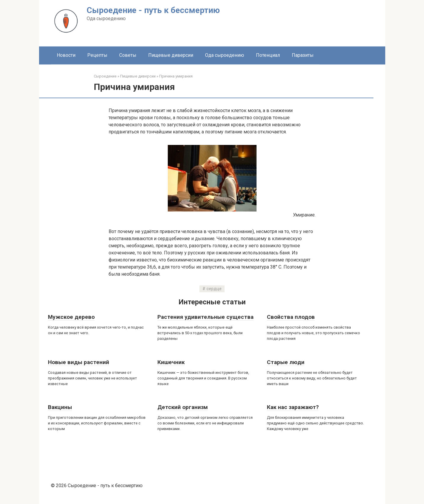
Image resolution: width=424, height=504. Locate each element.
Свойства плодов (291, 317)
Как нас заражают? (293, 407)
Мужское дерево (71, 317)
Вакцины (60, 407)
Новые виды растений (79, 362)
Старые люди (286, 362)
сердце (214, 289)
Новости (66, 55)
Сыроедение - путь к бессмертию (153, 10)
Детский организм (183, 407)
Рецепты (97, 55)
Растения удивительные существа (205, 317)
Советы (128, 55)
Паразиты (303, 55)
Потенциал (268, 55)
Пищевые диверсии (171, 55)
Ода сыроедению (225, 55)
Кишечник (171, 362)
